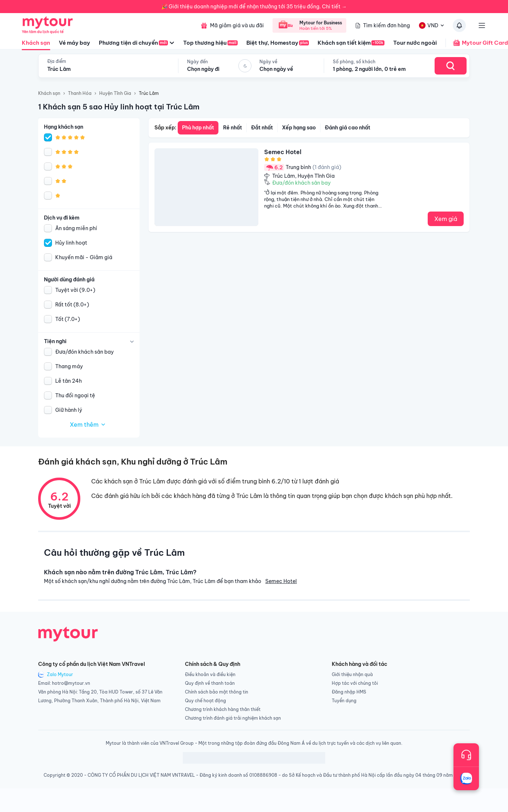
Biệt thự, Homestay (278, 43)
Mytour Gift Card (477, 43)
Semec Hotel (281, 581)
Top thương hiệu (210, 43)
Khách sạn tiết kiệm (351, 43)
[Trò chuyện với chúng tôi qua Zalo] (466, 779)
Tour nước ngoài (415, 43)
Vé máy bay (74, 43)
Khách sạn (36, 45)
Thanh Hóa (80, 93)
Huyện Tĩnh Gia (115, 93)
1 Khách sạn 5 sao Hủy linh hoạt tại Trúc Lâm (119, 107)
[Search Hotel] (451, 66)
